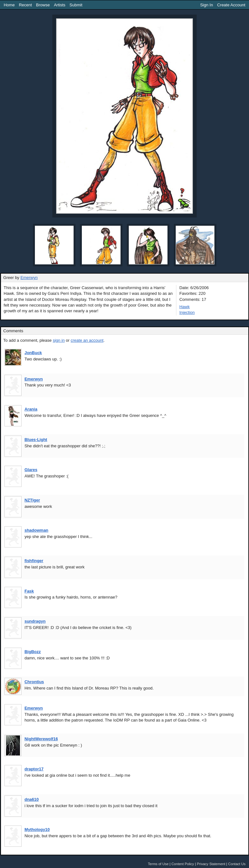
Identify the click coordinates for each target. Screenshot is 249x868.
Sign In (206, 5)
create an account (87, 340)
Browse (43, 5)
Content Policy (183, 864)
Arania (31, 409)
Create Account (231, 5)
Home (9, 5)
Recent (25, 5)
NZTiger (32, 500)
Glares (31, 470)
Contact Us (237, 864)
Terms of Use (158, 864)
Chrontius (34, 682)
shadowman (36, 530)
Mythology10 (37, 829)
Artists (60, 5)
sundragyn (35, 621)
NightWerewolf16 (41, 739)
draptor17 (34, 769)
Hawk (184, 307)
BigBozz (33, 652)
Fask (29, 591)
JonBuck (33, 353)
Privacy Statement (211, 864)
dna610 (32, 799)
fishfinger (34, 561)
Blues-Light (36, 440)
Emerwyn (29, 278)
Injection (187, 312)
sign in (59, 340)
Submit (76, 5)
